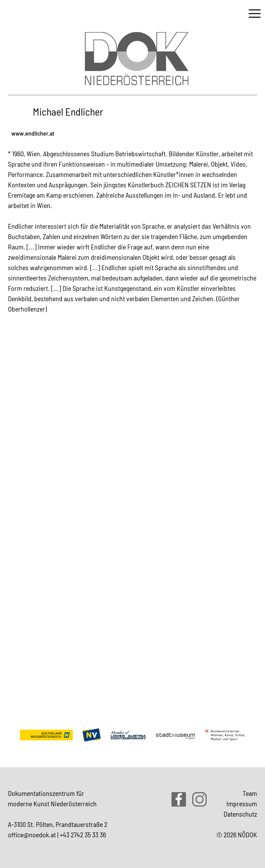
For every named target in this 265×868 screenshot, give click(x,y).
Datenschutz (240, 814)
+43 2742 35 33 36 (83, 835)
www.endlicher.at (33, 133)
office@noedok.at (32, 835)
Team (250, 793)
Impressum (242, 803)
